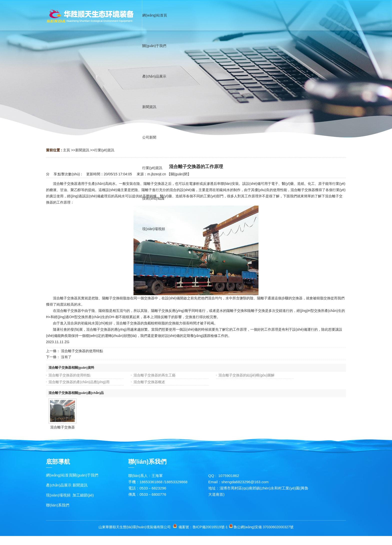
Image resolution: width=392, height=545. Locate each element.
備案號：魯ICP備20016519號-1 (203, 527)
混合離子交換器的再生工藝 (154, 375)
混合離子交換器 (62, 427)
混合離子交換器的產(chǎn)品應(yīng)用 (79, 382)
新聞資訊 (82, 150)
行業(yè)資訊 (104, 150)
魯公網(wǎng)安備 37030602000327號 (263, 527)
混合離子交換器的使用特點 (82, 351)
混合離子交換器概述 (149, 382)
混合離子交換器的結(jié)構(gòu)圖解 (246, 375)
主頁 (66, 150)
